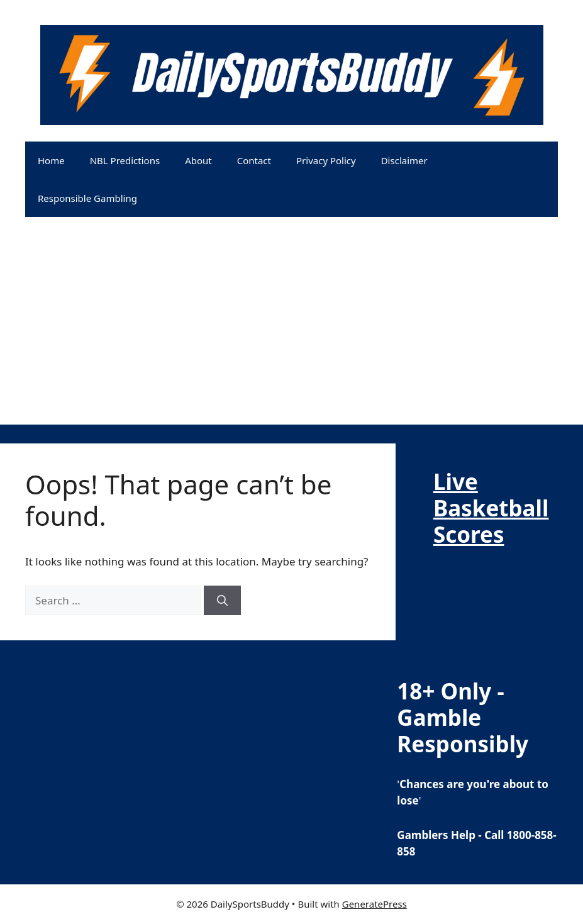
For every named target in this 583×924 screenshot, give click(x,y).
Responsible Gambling (87, 198)
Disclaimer (404, 160)
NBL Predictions (125, 160)
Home (51, 160)
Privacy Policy (326, 160)
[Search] (222, 601)
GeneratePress (375, 904)
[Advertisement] (291, 337)
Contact (254, 160)
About (198, 160)
